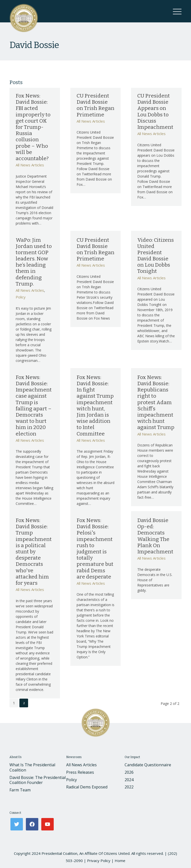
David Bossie (34, 45)
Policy (21, 297)
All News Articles (30, 165)
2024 (129, 780)
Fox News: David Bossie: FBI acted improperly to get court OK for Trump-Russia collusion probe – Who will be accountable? (33, 127)
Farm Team (20, 790)
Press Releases (80, 772)
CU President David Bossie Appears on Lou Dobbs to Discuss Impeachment (155, 111)
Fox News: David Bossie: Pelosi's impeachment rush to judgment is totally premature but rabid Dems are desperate (95, 549)
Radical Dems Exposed (87, 787)
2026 (129, 772)
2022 (129, 787)
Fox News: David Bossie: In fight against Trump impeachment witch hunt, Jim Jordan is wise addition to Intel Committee (95, 406)
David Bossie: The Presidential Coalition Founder (38, 780)
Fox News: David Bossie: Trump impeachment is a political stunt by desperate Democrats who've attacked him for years (34, 552)
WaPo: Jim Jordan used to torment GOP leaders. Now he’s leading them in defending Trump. (34, 262)
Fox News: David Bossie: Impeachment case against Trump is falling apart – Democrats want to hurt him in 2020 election (34, 406)
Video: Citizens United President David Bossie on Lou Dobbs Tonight (156, 256)
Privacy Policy (99, 861)
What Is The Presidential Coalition (32, 767)
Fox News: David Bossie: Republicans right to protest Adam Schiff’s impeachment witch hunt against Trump (156, 402)
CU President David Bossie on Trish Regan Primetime (95, 105)
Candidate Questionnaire (148, 765)
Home (120, 861)
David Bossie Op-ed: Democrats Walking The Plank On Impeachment (155, 536)
